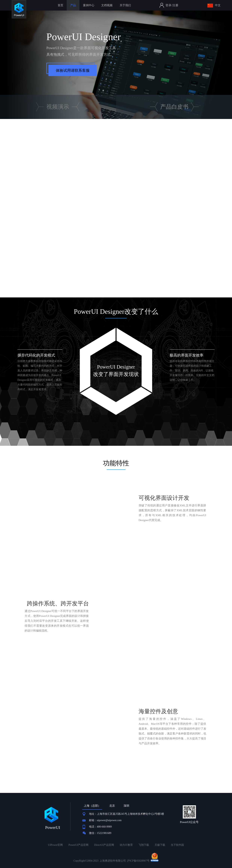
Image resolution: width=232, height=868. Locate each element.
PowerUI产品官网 (78, 845)
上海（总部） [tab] (92, 806)
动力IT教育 (126, 845)
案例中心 (89, 5)
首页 (60, 5)
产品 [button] (73, 5)
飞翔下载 (144, 845)
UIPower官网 (56, 845)
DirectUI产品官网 (104, 845)
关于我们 (125, 5)
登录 (169, 5)
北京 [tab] (112, 806)
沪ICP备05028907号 (138, 861)
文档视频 (107, 5)
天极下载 (160, 845)
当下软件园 (177, 845)
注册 (175, 5)
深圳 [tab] (126, 806)
